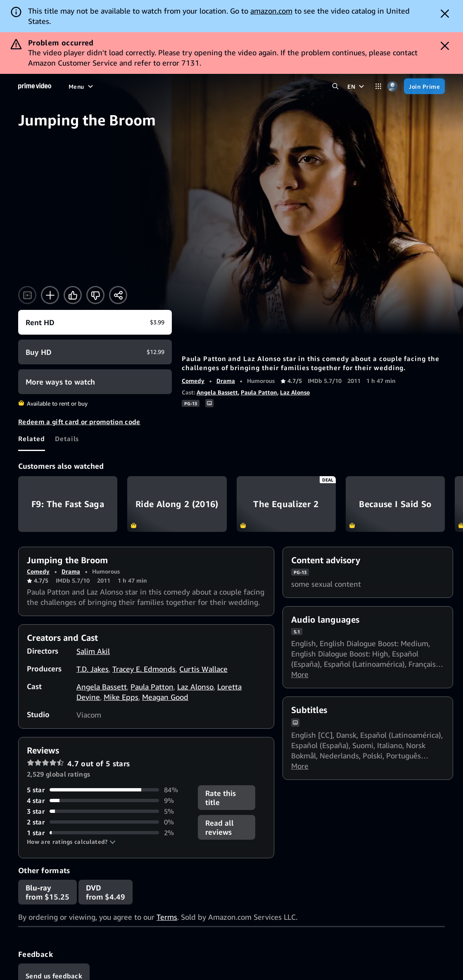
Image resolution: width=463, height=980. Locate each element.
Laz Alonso (295, 392)
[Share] (118, 295)
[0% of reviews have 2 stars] (107, 822)
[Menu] (82, 86)
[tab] (32, 439)
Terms (167, 917)
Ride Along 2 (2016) (177, 504)
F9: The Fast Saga (68, 504)
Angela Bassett (217, 392)
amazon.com (271, 11)
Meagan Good (165, 697)
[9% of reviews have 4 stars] (107, 801)
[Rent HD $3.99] (95, 322)
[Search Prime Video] (335, 86)
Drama (226, 381)
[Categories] (378, 86)
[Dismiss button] (445, 14)
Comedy (193, 381)
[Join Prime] (424, 86)
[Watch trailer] (27, 295)
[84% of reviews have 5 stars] (107, 790)
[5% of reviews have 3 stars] (107, 811)
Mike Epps (121, 697)
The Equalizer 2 (286, 504)
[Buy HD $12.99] (95, 352)
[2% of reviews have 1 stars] (107, 833)
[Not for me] (95, 295)
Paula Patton (259, 392)
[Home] (35, 86)
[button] (71, 842)
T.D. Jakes (93, 669)
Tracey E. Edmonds (144, 669)
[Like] (73, 295)
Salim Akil (93, 651)
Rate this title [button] (221, 798)
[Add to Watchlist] (50, 295)
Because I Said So (395, 504)
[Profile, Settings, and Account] (393, 86)
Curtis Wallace (203, 669)
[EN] (357, 86)
